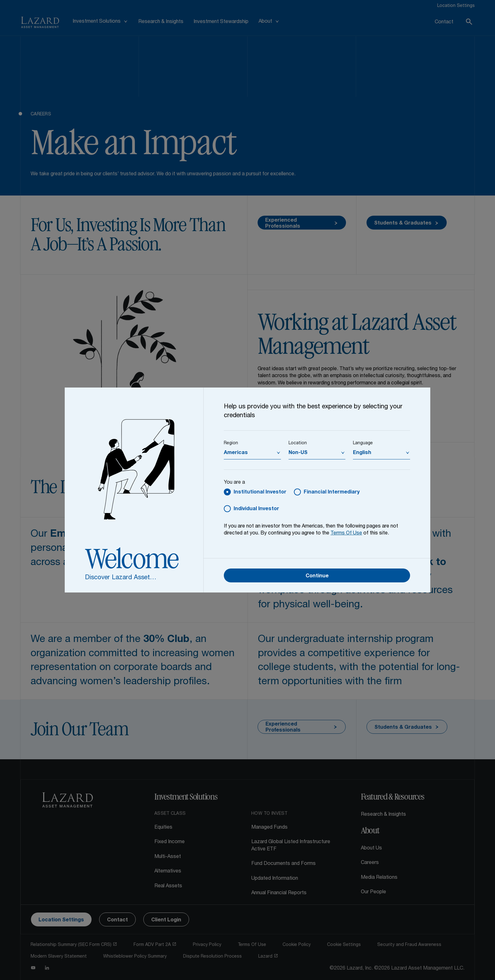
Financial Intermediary (332, 493)
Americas (236, 453)
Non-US (298, 453)
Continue (317, 576)
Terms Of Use (346, 534)
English (362, 453)
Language (363, 443)
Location (298, 443)
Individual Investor (256, 509)
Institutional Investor (260, 493)
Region (231, 443)
